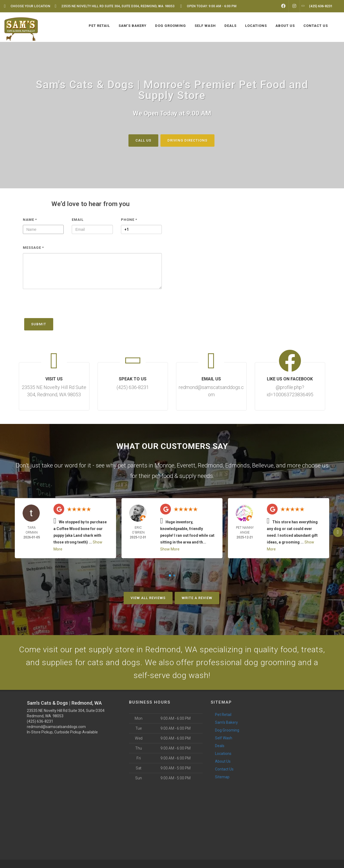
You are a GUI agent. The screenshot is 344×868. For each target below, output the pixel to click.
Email (78, 219)
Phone (129, 219)
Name (30, 219)
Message (33, 248)
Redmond (210, 465)
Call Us (143, 140)
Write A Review (197, 598)
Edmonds (237, 465)
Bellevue (263, 465)
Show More (170, 549)
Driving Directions (187, 140)
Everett (186, 465)
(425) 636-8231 (40, 721)
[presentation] (64, 306)
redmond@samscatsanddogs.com (56, 727)
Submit (39, 324)
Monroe (164, 465)
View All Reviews (148, 598)
